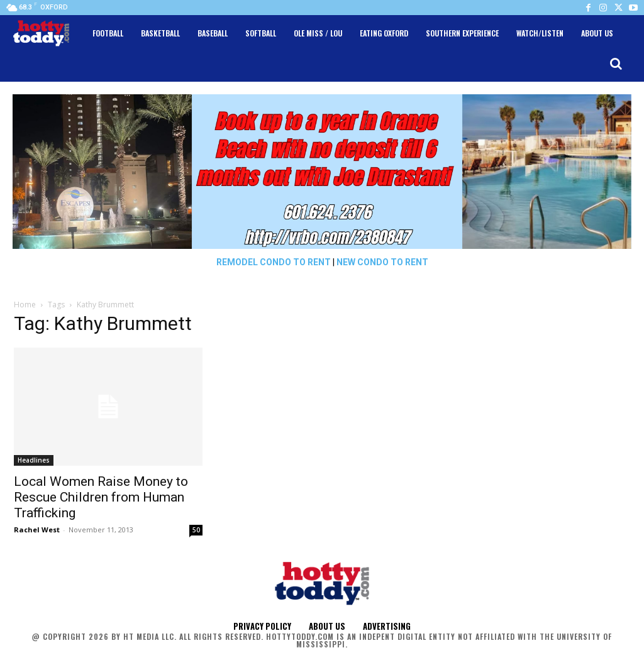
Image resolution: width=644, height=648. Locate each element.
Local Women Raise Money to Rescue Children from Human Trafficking (101, 497)
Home (25, 305)
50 (196, 530)
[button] (616, 63)
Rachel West (37, 530)
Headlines (34, 460)
